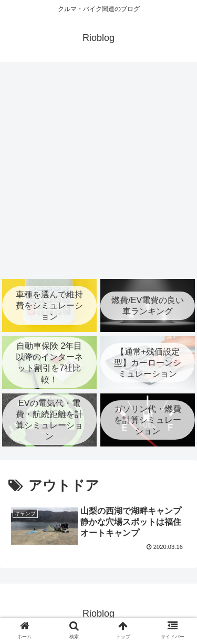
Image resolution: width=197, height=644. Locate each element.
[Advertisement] (98, 170)
